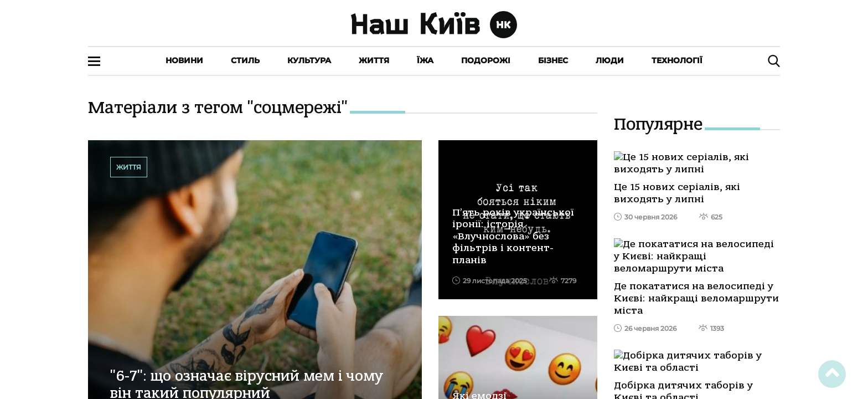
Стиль (245, 60)
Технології (677, 60)
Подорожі (486, 60)
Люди (610, 60)
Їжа (425, 60)
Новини (184, 60)
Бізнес (553, 60)
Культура (309, 60)
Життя (374, 60)
